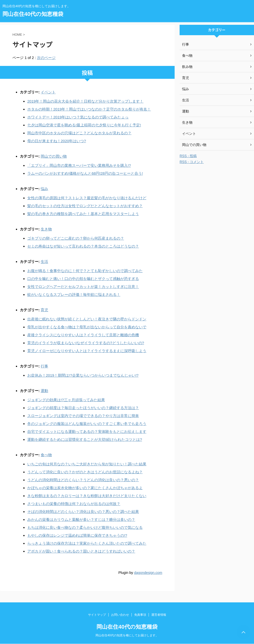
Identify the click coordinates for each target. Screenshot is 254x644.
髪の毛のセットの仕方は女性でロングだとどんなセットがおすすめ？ (85, 206)
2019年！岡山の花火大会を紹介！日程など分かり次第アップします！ (85, 101)
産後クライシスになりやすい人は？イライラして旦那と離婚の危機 (83, 335)
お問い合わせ (120, 615)
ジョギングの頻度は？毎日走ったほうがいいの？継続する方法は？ (83, 408)
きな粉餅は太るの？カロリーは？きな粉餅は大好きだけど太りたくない (87, 496)
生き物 (46, 229)
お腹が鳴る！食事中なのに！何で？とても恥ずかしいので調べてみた (85, 271)
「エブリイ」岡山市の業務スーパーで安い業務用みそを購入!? (79, 165)
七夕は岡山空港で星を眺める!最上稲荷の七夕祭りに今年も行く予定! (84, 125)
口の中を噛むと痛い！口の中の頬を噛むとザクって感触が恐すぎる (83, 279)
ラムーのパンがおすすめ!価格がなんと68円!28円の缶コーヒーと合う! (85, 173)
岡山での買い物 (54, 156)
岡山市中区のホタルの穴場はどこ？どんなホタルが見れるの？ (79, 133)
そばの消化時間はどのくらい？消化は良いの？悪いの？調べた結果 (83, 512)
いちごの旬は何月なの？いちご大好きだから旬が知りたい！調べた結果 (87, 464)
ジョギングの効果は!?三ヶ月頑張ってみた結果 (66, 400)
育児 (44, 310)
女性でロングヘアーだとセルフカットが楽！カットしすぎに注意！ (83, 287)
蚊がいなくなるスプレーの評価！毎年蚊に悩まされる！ (74, 294)
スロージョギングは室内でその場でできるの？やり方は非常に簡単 (83, 416)
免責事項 (140, 615)
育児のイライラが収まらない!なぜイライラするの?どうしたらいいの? (86, 343)
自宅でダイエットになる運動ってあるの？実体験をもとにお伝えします (87, 432)
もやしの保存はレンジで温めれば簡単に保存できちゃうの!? (77, 535)
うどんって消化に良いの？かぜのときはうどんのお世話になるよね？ (85, 472)
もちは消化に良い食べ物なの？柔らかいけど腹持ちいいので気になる (85, 527)
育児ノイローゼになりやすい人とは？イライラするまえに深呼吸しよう (87, 351)
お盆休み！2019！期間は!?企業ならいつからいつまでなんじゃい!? (83, 375)
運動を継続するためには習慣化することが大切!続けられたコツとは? (85, 439)
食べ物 (46, 455)
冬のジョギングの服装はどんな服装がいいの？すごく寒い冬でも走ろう (87, 424)
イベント (48, 92)
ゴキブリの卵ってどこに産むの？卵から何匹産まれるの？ (76, 238)
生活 (44, 262)
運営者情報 (159, 615)
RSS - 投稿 (188, 156)
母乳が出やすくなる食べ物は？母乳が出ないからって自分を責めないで (87, 327)
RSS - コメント (192, 162)
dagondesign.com (148, 573)
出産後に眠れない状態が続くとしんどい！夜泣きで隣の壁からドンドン (87, 319)
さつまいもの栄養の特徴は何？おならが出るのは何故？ (74, 504)
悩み (44, 189)
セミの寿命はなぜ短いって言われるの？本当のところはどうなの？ (83, 246)
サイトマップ (97, 615)
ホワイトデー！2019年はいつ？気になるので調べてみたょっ (78, 117)
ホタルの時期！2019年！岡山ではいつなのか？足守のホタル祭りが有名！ (89, 109)
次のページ (46, 58)
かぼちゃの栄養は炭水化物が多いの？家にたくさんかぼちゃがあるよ (85, 488)
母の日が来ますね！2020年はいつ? (57, 141)
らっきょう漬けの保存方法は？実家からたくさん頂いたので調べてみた (87, 543)
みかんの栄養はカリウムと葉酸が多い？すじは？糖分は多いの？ (81, 519)
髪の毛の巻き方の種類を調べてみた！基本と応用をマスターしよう (83, 214)
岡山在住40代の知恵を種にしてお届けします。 (127, 635)
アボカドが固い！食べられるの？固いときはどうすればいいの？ (81, 551)
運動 (44, 391)
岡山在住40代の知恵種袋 (33, 14)
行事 (44, 366)
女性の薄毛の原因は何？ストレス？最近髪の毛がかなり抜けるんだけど (87, 198)
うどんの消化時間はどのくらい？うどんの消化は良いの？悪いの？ (83, 480)
